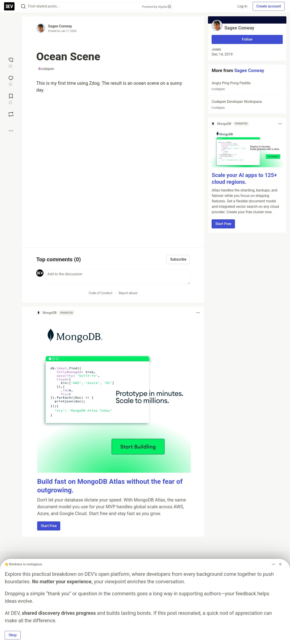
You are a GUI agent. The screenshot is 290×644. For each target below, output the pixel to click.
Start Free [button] (49, 526)
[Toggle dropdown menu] (198, 313)
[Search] (23, 6)
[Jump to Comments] (11, 80)
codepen (46, 69)
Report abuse (128, 293)
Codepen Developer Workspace (247, 105)
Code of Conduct (101, 293)
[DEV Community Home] (9, 6)
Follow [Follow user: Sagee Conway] (247, 39)
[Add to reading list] (11, 99)
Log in (242, 6)
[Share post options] (11, 131)
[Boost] (11, 114)
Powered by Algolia (156, 7)
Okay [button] (13, 635)
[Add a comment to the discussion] (118, 277)
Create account (269, 6)
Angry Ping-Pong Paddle (247, 86)
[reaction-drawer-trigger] (11, 62)
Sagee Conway (60, 26)
